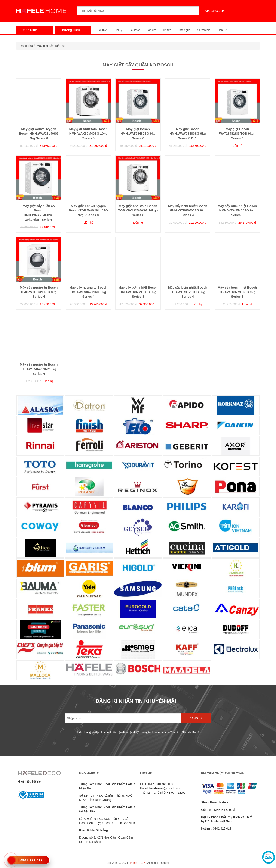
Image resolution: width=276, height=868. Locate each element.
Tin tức (167, 30)
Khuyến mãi (204, 30)
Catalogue (184, 30)
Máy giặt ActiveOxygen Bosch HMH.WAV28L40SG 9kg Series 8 (39, 134)
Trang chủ (26, 46)
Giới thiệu (102, 30)
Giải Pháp (134, 30)
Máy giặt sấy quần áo (51, 46)
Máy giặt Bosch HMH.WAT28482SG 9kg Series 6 (138, 134)
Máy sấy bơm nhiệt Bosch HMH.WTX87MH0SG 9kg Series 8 (138, 292)
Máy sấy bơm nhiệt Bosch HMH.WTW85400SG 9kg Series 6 (237, 210)
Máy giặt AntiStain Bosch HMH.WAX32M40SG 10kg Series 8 (88, 134)
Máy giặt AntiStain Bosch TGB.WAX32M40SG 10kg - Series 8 (138, 210)
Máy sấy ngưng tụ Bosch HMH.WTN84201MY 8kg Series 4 (88, 292)
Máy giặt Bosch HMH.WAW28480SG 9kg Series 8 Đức (188, 134)
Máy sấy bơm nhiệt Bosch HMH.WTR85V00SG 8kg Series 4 (188, 210)
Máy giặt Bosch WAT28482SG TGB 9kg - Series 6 (237, 134)
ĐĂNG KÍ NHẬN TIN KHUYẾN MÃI (136, 701)
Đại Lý (118, 30)
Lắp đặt (151, 30)
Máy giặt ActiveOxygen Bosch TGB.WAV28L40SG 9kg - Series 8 (88, 210)
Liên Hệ (222, 30)
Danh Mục (28, 30)
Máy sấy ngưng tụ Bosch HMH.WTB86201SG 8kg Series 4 (39, 292)
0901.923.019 (214, 11)
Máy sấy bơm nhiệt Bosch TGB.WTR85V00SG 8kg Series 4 (188, 292)
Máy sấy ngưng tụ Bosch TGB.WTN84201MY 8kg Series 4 (39, 369)
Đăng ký (196, 718)
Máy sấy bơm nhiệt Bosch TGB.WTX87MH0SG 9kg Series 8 (237, 292)
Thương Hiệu (69, 30)
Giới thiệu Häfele (29, 781)
